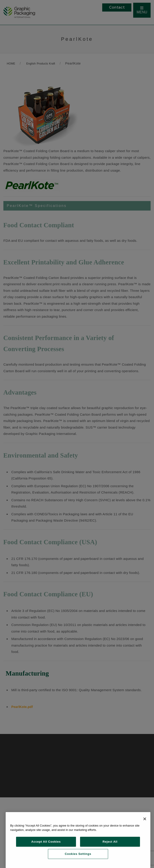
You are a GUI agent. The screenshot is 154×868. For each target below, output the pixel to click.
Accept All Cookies (46, 842)
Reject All (110, 842)
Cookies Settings (78, 854)
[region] (78, 840)
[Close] (145, 819)
